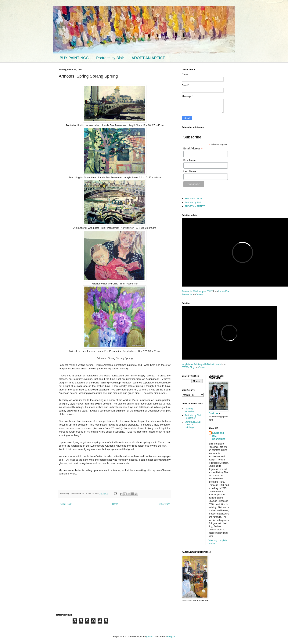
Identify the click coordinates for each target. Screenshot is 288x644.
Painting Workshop (190, 410)
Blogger (171, 637)
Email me (214, 413)
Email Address (193, 149)
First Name (190, 160)
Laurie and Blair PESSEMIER (219, 436)
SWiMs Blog (188, 367)
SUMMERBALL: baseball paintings (193, 425)
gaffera (150, 637)
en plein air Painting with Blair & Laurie (201, 364)
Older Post (164, 504)
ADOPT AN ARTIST (148, 58)
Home (115, 504)
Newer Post (66, 504)
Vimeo (200, 295)
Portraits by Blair (110, 58)
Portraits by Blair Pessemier (193, 417)
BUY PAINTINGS (74, 58)
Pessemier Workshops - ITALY (197, 291)
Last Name (190, 171)
